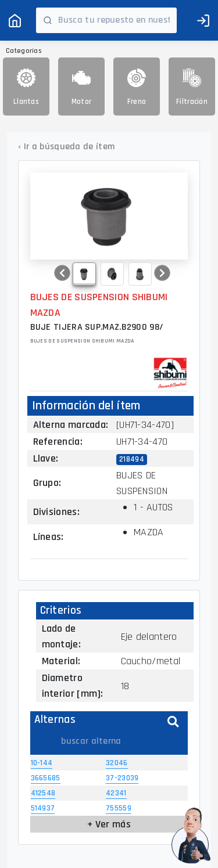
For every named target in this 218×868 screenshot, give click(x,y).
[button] (62, 273)
